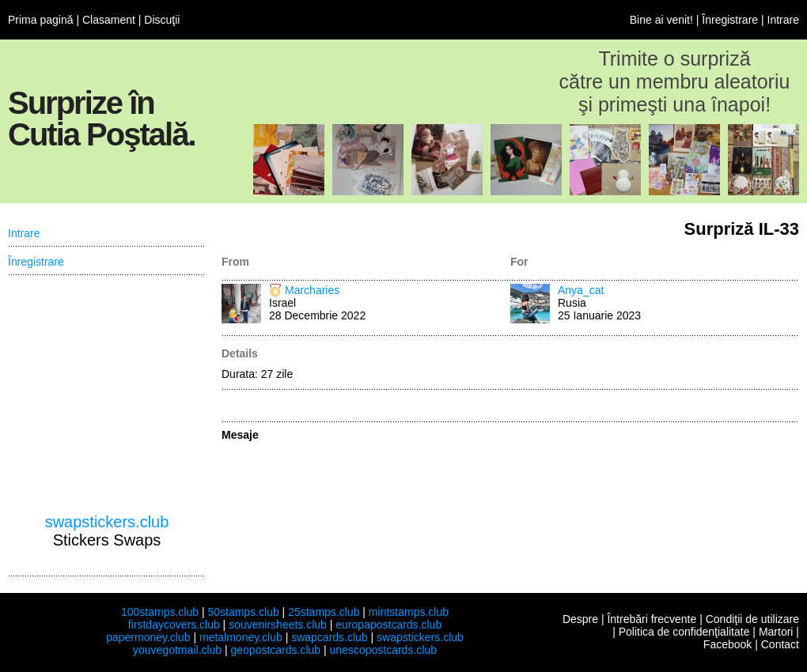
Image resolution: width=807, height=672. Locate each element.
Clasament (109, 20)
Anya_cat (581, 290)
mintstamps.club (409, 612)
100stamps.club (160, 612)
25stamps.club (324, 612)
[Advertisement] (107, 395)
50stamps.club (243, 612)
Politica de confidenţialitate (684, 632)
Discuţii (162, 20)
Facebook (727, 644)
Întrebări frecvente (652, 619)
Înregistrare (730, 20)
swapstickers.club (107, 522)
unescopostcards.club (383, 650)
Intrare (783, 20)
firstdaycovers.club (174, 625)
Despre (580, 619)
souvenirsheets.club (278, 625)
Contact (780, 644)
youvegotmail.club (177, 650)
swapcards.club (330, 637)
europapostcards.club (388, 625)
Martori (776, 632)
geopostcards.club (276, 650)
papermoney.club (148, 637)
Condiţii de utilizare (752, 619)
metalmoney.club (241, 637)
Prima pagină (41, 20)
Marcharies (312, 290)
